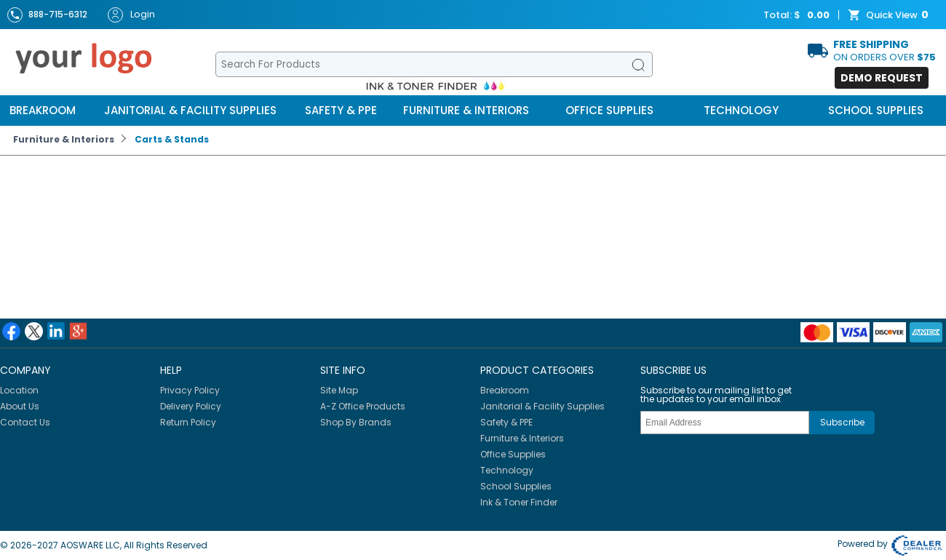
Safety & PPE (341, 110)
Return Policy (188, 422)
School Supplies (876, 110)
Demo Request (882, 78)
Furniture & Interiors (466, 110)
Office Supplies (609, 110)
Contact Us (25, 422)
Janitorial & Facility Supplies (190, 110)
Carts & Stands (172, 139)
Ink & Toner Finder (519, 502)
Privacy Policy (190, 390)
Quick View (890, 15)
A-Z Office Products (363, 406)
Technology (741, 110)
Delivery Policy (191, 406)
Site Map (339, 390)
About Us (20, 406)
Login (131, 15)
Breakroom (43, 110)
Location (19, 390)
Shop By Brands (356, 422)
